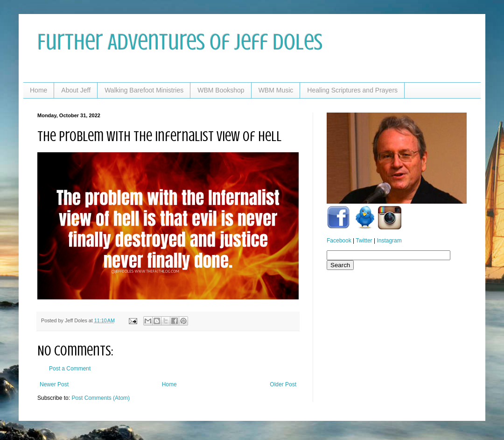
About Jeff (76, 90)
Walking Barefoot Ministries (144, 90)
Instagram (389, 241)
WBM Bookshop (221, 90)
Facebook (339, 241)
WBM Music (276, 90)
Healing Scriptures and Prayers (352, 90)
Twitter (364, 241)
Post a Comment (70, 369)
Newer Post (54, 384)
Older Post (283, 384)
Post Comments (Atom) (101, 398)
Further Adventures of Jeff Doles (180, 42)
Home (38, 90)
